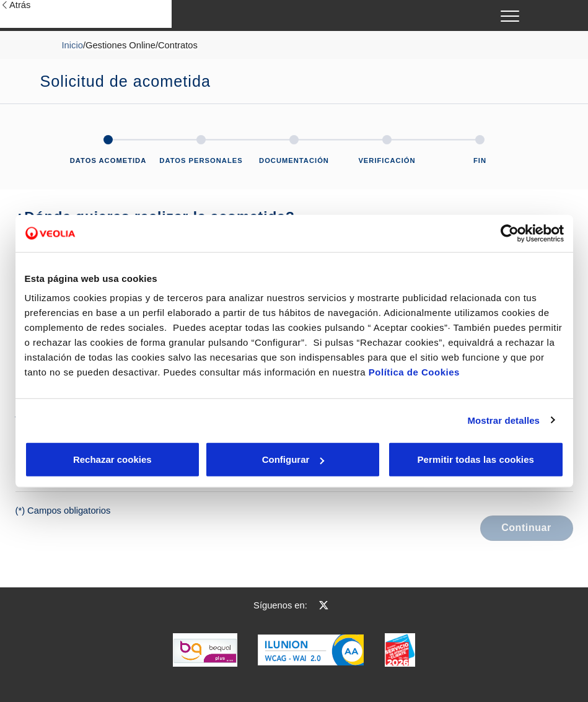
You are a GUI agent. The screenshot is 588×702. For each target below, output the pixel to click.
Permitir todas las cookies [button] (475, 459)
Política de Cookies (414, 372)
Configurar (202, 459)
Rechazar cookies (82, 459)
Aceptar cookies (321, 459)
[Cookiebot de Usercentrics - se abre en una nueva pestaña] (510, 233)
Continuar (526, 528)
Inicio (72, 45)
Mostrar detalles (503, 420)
